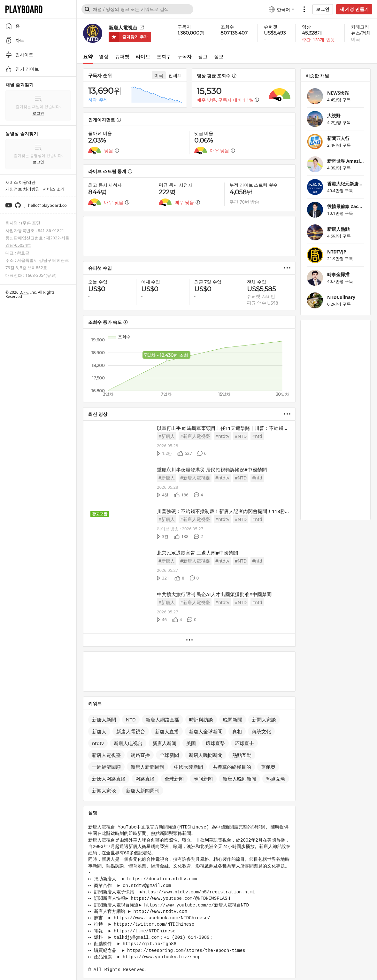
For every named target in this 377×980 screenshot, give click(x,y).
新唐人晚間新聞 (206, 755)
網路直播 (140, 755)
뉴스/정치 (361, 33)
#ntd (257, 436)
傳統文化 (261, 731)
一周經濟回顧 (106, 767)
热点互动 (276, 779)
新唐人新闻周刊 (143, 790)
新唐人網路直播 (162, 719)
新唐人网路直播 (109, 779)
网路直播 (145, 779)
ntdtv (98, 743)
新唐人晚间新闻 (239, 779)
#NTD (241, 436)
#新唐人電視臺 (195, 436)
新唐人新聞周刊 (147, 767)
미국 (356, 39)
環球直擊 (215, 743)
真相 (237, 731)
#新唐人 (167, 436)
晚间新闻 (203, 779)
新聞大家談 (264, 719)
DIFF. (24, 292)
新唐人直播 (167, 731)
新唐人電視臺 (106, 755)
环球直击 (244, 743)
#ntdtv (222, 436)
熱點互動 (242, 755)
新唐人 (99, 731)
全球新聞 (169, 755)
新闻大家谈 (104, 790)
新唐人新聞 (104, 719)
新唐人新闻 (164, 743)
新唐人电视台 (128, 743)
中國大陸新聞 (188, 767)
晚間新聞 (233, 719)
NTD (131, 719)
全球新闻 (174, 779)
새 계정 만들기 (354, 9)
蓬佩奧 (268, 767)
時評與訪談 (201, 719)
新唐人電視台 (131, 731)
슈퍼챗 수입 (100, 268)
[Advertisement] (189, 236)
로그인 (323, 9)
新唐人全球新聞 (206, 731)
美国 (191, 743)
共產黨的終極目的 (232, 767)
